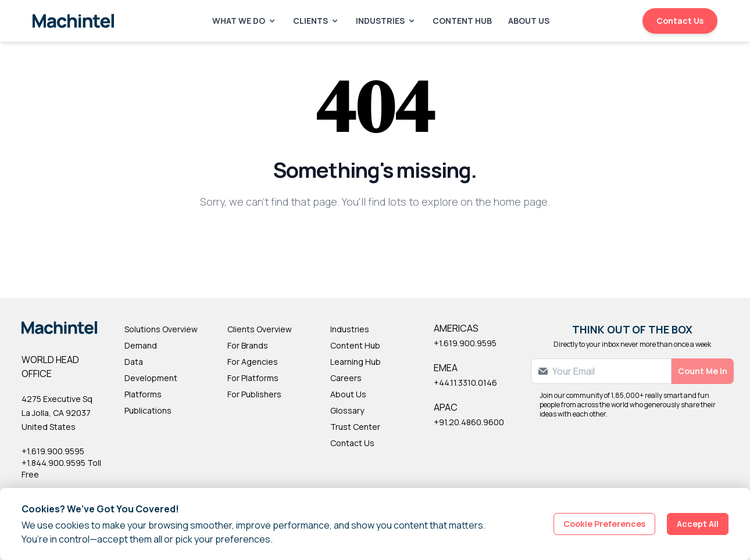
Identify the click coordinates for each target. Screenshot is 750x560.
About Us (529, 21)
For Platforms (253, 378)
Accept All (698, 524)
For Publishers (254, 394)
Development (151, 378)
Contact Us (680, 21)
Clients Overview (260, 329)
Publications (148, 410)
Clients (316, 21)
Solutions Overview (161, 329)
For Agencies (253, 362)
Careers (346, 378)
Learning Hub (356, 362)
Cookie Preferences (604, 524)
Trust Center (355, 427)
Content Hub (462, 21)
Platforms (143, 394)
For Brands (248, 345)
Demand (141, 345)
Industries (386, 21)
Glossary (347, 410)
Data (134, 362)
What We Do (244, 21)
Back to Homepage (375, 240)
